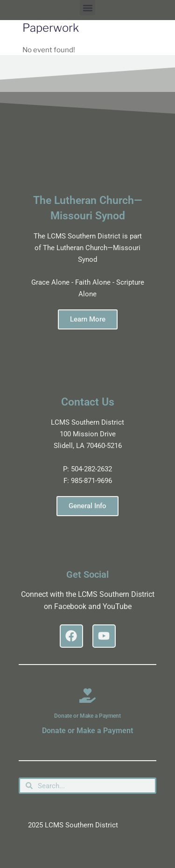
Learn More (88, 319)
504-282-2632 (91, 469)
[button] (87, 8)
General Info (87, 506)
